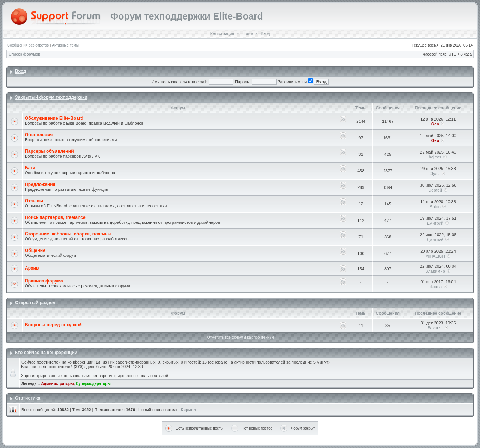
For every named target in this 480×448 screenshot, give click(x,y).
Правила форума (44, 281)
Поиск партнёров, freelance (55, 217)
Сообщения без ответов (28, 45)
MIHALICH (435, 256)
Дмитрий (435, 223)
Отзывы (34, 201)
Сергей (435, 190)
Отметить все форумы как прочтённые (241, 337)
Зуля (435, 173)
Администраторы (57, 384)
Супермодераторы (93, 384)
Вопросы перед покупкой (53, 325)
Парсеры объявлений (49, 151)
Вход (265, 33)
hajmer (435, 157)
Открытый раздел (35, 303)
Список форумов (25, 54)
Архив (32, 268)
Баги (30, 168)
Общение (35, 250)
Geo (435, 124)
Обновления (39, 135)
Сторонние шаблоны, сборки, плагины (68, 234)
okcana (435, 287)
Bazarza (435, 328)
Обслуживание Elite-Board (54, 118)
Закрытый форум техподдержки (51, 97)
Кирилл (189, 410)
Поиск (247, 33)
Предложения (40, 184)
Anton (435, 207)
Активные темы (65, 45)
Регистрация (222, 33)
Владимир (435, 271)
